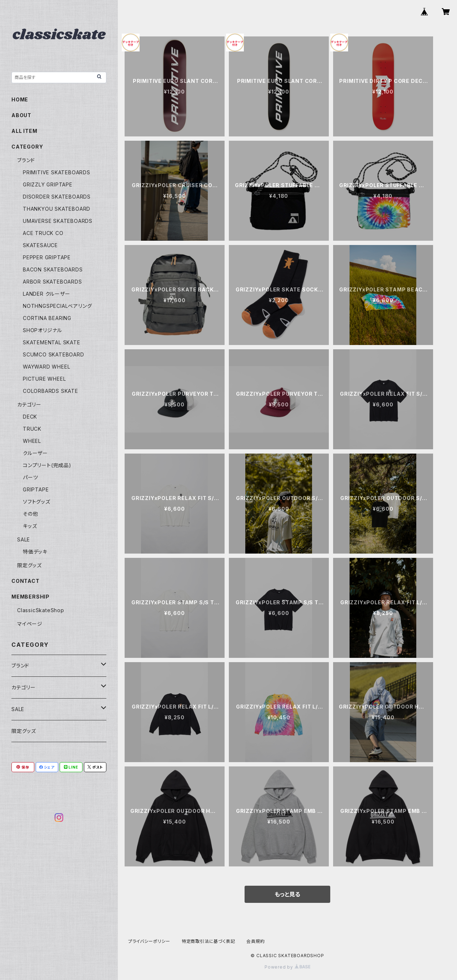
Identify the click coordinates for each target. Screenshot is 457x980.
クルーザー (35, 453)
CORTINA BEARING (47, 318)
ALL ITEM (24, 131)
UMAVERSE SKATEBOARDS (58, 221)
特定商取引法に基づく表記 (209, 941)
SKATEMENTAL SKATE (52, 342)
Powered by (287, 967)
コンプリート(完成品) (47, 465)
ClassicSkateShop (41, 610)
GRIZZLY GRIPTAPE (48, 184)
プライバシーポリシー (149, 941)
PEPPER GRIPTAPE (47, 257)
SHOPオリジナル (42, 330)
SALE (24, 539)
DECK (30, 417)
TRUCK (32, 429)
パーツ (30, 477)
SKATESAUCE (40, 245)
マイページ (30, 624)
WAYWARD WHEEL (46, 367)
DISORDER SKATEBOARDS (57, 197)
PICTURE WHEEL (44, 379)
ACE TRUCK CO (43, 233)
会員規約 (255, 941)
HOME (20, 99)
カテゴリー (29, 404)
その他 (30, 514)
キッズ (30, 526)
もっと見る (287, 894)
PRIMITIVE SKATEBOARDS (57, 172)
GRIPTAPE (36, 489)
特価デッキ (35, 552)
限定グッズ (29, 565)
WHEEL (32, 441)
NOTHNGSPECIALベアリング (57, 306)
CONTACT (26, 581)
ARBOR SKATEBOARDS (52, 282)
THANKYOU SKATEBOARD (57, 209)
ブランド (26, 160)
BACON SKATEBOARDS (53, 269)
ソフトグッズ (37, 502)
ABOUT (21, 115)
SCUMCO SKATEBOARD (54, 354)
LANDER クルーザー (47, 294)
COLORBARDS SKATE (51, 391)
